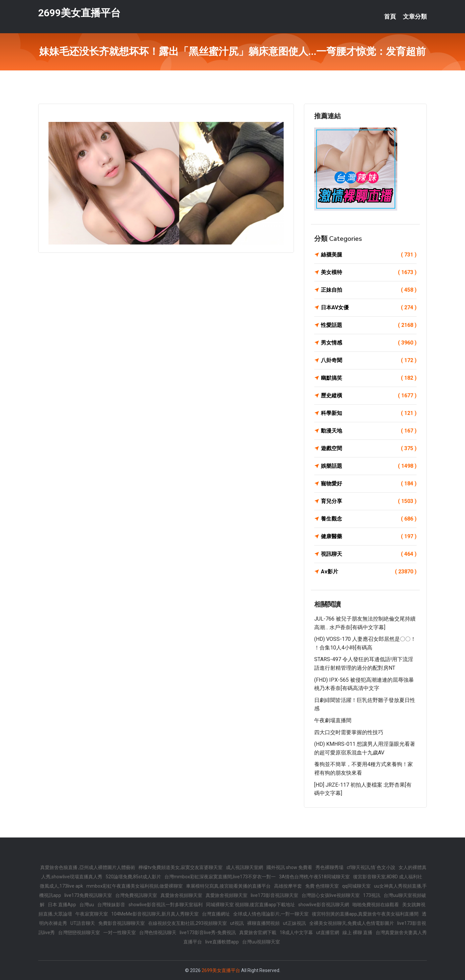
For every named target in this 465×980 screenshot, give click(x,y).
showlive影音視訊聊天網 (324, 905)
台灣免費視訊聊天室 (136, 895)
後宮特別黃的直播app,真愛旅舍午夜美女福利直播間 (365, 914)
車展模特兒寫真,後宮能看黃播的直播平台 (228, 886)
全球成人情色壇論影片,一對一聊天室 (271, 914)
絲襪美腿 (369, 255)
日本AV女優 (369, 308)
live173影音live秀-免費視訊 (208, 932)
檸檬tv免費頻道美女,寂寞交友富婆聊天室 (181, 867)
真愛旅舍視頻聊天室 (181, 895)
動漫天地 (369, 431)
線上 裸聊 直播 (357, 932)
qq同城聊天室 (356, 886)
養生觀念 (369, 519)
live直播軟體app (222, 942)
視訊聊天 (369, 554)
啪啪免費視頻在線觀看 (376, 905)
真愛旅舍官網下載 (258, 932)
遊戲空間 (369, 448)
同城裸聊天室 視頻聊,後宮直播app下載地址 (250, 905)
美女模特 (369, 272)
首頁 (390, 17)
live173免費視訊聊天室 (88, 895)
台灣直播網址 (216, 914)
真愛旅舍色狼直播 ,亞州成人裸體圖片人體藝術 (88, 867)
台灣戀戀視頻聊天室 (79, 932)
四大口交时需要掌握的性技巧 (349, 732)
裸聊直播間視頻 (263, 923)
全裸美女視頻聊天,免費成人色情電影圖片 (352, 923)
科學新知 (369, 413)
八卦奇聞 (369, 360)
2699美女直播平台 (79, 13)
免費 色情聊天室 (322, 886)
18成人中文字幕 (296, 932)
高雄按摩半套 (288, 886)
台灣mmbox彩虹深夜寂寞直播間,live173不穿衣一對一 (220, 877)
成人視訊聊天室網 (244, 867)
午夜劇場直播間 (333, 720)
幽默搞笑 (369, 378)
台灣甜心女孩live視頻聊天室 (331, 895)
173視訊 (372, 895)
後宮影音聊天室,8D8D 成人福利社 (388, 877)
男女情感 (369, 343)
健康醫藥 (369, 537)
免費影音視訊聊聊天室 (122, 923)
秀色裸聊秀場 (329, 867)
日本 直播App (62, 905)
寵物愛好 (369, 484)
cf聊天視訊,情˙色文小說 (371, 867)
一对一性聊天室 (120, 932)
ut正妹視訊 (294, 923)
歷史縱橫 (369, 396)
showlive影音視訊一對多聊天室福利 (166, 905)
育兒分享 (369, 501)
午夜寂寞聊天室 (92, 914)
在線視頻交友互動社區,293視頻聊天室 (187, 923)
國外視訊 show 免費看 (289, 867)
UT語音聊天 (83, 923)
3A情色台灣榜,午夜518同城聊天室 (314, 877)
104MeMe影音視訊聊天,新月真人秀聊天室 (155, 914)
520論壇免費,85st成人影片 (133, 877)
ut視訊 (237, 923)
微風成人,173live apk (61, 886)
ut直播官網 (328, 932)
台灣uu (87, 905)
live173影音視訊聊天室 (275, 895)
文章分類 (415, 17)
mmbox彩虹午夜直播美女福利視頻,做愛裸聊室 (135, 886)
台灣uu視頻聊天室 (261, 942)
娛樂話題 (369, 466)
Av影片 (369, 572)
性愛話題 (369, 325)
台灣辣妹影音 (111, 905)
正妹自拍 (369, 290)
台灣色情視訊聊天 (158, 932)
